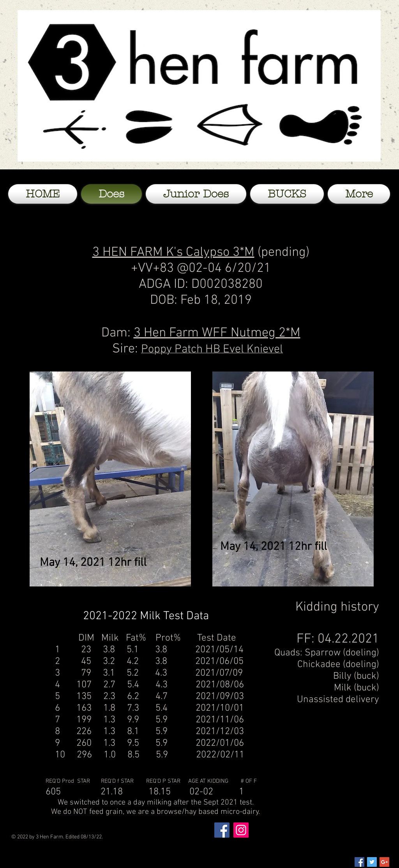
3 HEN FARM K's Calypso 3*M (173, 253)
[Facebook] (222, 830)
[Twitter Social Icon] (372, 862)
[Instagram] (241, 830)
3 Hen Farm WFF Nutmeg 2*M (217, 333)
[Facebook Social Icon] (359, 862)
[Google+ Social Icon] (384, 862)
